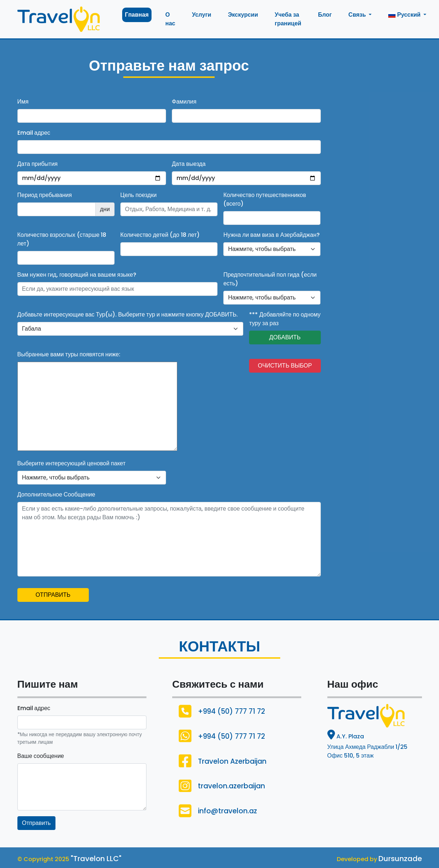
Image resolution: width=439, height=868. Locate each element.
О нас (170, 19)
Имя (23, 102)
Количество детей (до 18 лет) (160, 235)
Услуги (201, 15)
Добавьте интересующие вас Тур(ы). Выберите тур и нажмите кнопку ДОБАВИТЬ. (128, 315)
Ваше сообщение (41, 756)
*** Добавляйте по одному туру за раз (285, 319)
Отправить (36, 823)
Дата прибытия (38, 164)
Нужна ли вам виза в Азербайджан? (272, 235)
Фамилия (184, 102)
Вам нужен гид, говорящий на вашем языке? (77, 275)
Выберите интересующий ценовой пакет (72, 463)
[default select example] (131, 329)
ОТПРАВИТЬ (53, 595)
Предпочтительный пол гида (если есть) (270, 279)
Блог (325, 15)
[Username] (118, 289)
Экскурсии (243, 15)
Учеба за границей (288, 19)
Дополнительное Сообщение (56, 494)
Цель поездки (138, 195)
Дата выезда (189, 164)
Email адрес (34, 133)
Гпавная (137, 15)
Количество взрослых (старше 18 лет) (62, 239)
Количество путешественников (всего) (265, 199)
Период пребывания (45, 195)
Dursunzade (400, 859)
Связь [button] (358, 15)
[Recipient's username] (57, 209)
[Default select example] (272, 249)
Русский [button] (405, 15)
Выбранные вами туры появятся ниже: (69, 354)
